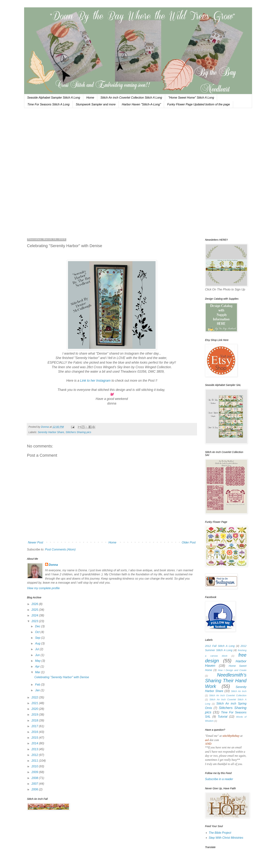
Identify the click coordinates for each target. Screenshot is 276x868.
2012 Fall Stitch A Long (220, 646)
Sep (38, 638)
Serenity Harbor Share (51, 432)
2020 (35, 709)
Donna (53, 565)
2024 (35, 615)
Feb (38, 685)
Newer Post (36, 542)
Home (90, 98)
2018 (35, 720)
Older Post (189, 542)
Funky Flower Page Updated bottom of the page (199, 104)
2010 (35, 766)
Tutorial (222, 717)
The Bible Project (220, 833)
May (38, 661)
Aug (38, 643)
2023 (35, 621)
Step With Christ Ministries (226, 838)
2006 (35, 789)
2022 (35, 697)
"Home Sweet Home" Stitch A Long (191, 98)
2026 (35, 604)
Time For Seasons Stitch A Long (49, 104)
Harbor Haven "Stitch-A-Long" (141, 104)
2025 (35, 610)
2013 (35, 749)
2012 (35, 755)
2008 (35, 778)
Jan (38, 690)
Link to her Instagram (95, 381)
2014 (35, 743)
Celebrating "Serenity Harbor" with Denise (62, 677)
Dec (38, 626)
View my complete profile (43, 588)
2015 (35, 738)
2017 (35, 726)
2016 (35, 732)
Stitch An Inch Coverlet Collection (228, 695)
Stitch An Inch (239, 691)
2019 (35, 715)
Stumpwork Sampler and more (96, 104)
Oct (38, 632)
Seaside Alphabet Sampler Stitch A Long (54, 98)
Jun (38, 655)
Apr (38, 666)
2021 (35, 703)
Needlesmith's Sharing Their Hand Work (226, 680)
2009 (35, 772)
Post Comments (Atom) (60, 549)
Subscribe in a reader (219, 779)
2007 (35, 784)
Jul (37, 649)
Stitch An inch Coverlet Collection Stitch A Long (131, 98)
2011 (35, 761)
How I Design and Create (232, 670)
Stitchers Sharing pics (78, 432)
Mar (38, 672)
